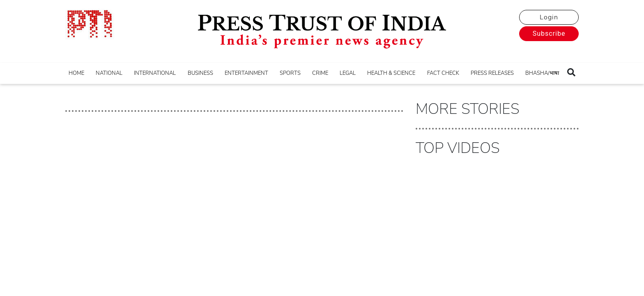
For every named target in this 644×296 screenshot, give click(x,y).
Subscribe (549, 34)
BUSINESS (200, 73)
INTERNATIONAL (155, 73)
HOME (76, 73)
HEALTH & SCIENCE (391, 73)
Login (549, 17)
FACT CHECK (443, 73)
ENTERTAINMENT (246, 73)
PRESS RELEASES (492, 73)
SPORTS (290, 73)
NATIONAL (109, 73)
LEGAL (348, 73)
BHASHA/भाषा (542, 73)
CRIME (320, 73)
